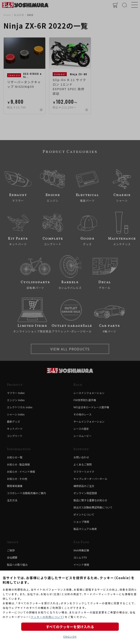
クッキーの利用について (47, 617)
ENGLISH (70, 637)
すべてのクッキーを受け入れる (70, 627)
